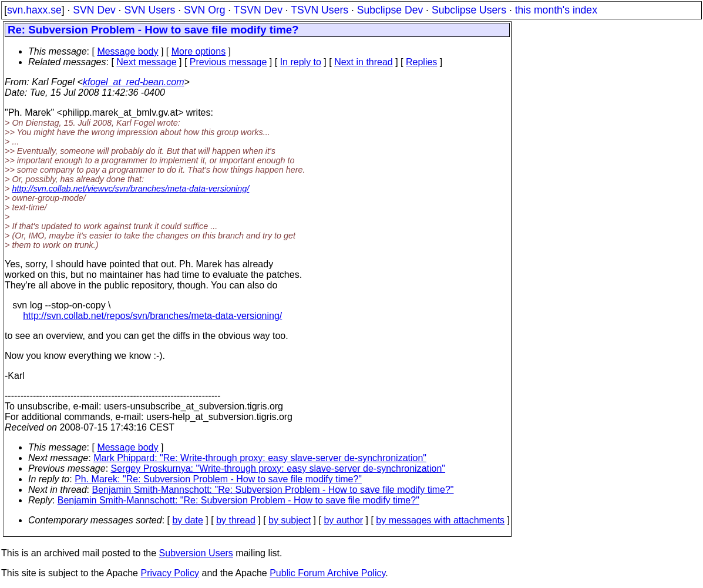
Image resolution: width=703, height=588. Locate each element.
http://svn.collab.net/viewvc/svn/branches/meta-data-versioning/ (130, 189)
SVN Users (149, 10)
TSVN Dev (258, 10)
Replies (421, 62)
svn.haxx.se (34, 10)
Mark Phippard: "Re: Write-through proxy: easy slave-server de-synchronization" (260, 458)
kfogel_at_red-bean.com (134, 82)
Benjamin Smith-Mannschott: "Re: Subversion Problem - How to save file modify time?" (273, 490)
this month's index (556, 10)
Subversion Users (196, 553)
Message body (127, 51)
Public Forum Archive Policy (327, 573)
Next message (146, 62)
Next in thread (364, 62)
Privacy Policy (170, 573)
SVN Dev (94, 10)
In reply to (301, 62)
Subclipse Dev (390, 10)
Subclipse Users (469, 10)
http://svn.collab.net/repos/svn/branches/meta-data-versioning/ (152, 316)
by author (343, 520)
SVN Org (204, 10)
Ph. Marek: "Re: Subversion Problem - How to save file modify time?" (218, 479)
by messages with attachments (440, 520)
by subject (290, 520)
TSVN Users (319, 10)
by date (187, 520)
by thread (236, 520)
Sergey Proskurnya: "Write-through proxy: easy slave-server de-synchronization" (278, 468)
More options (199, 51)
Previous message (228, 62)
